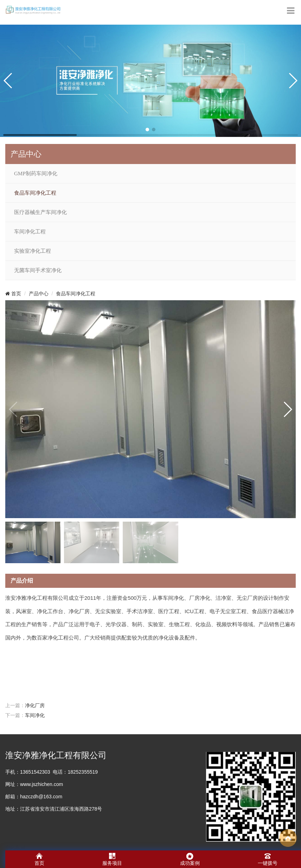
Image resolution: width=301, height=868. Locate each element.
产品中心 (39, 294)
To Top (288, 838)
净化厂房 (35, 705)
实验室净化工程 (33, 251)
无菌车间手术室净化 (38, 270)
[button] (147, 130)
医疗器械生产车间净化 (40, 212)
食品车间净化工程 (35, 193)
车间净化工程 (30, 232)
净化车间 (15, 848)
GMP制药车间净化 (36, 174)
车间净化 (35, 715)
